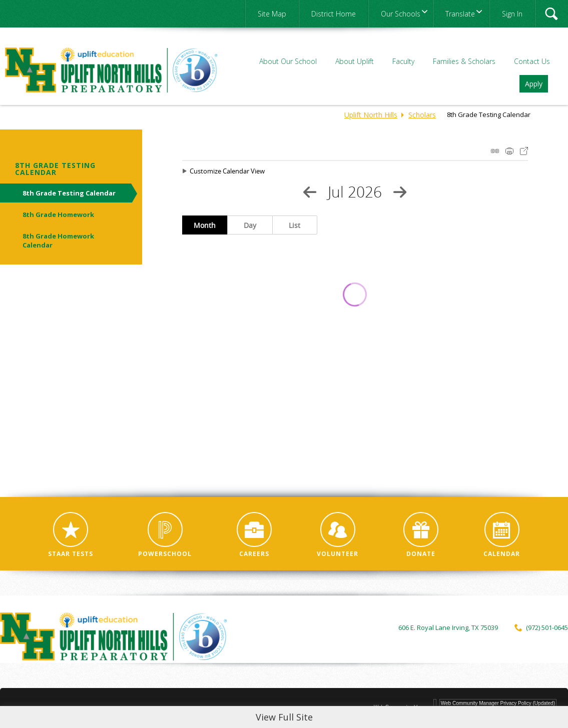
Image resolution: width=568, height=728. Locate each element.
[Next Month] (400, 192)
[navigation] (401, 14)
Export (524, 151)
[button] (551, 14)
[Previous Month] (310, 192)
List (295, 225)
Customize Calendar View (227, 171)
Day (250, 225)
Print (509, 151)
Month (205, 225)
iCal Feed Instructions (495, 151)
